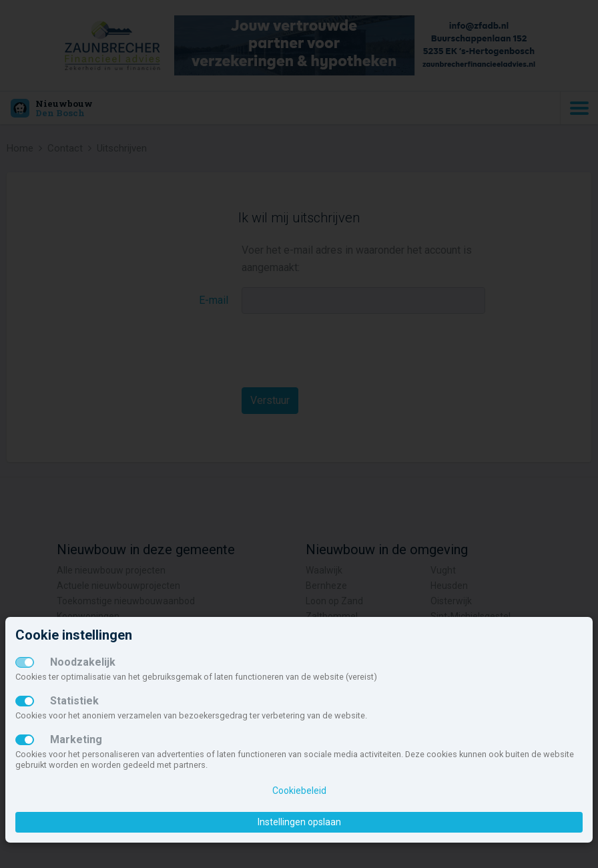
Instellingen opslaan (299, 822)
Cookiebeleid (299, 791)
